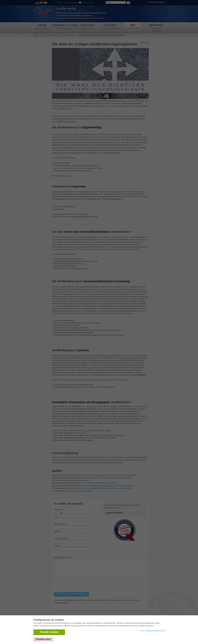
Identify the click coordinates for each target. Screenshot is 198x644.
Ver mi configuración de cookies (152, 631)
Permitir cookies (49, 632)
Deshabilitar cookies (43, 639)
